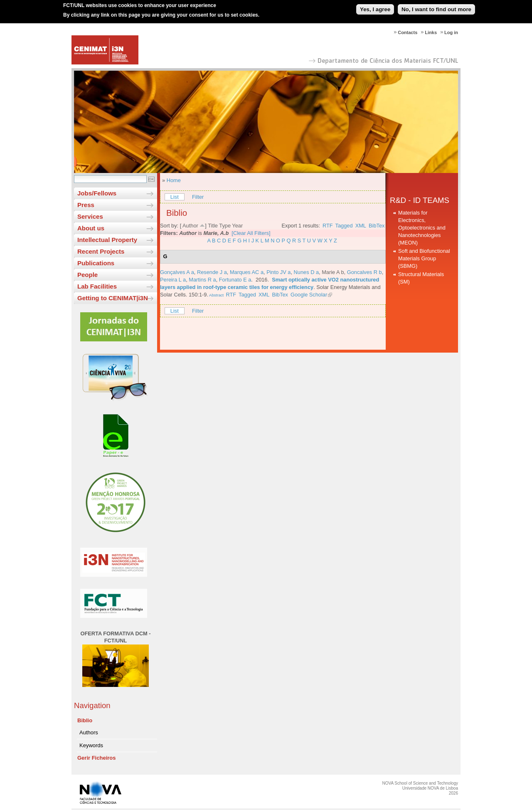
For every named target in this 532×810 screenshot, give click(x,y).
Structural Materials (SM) (421, 278)
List (175, 197)
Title (213, 226)
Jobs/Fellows (97, 193)
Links (431, 32)
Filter (198, 197)
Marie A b (333, 272)
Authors (89, 732)
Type (225, 226)
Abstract (216, 295)
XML (361, 226)
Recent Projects (101, 251)
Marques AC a (247, 272)
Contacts (408, 32)
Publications (96, 263)
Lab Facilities (97, 286)
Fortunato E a (235, 280)
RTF (328, 226)
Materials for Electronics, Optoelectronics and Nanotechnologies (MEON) (422, 228)
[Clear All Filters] (251, 233)
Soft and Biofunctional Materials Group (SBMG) (424, 258)
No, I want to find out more (436, 6)
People (87, 275)
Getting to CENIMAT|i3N (113, 298)
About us (91, 228)
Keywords (91, 745)
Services (90, 216)
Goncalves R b (365, 272)
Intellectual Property (107, 240)
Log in (451, 32)
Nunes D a (306, 272)
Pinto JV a (278, 272)
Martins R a (202, 280)
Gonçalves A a (177, 272)
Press (86, 205)
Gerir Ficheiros (96, 758)
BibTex (377, 226)
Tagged (344, 226)
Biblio (85, 720)
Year (237, 226)
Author (190, 226)
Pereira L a (173, 280)
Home (174, 180)
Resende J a (212, 272)
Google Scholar (309, 295)
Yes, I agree (375, 6)
